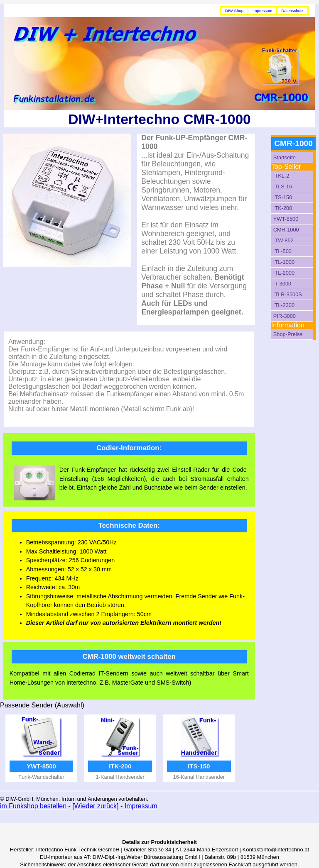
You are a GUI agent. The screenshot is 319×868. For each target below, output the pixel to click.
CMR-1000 (286, 230)
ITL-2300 (284, 305)
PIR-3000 (285, 316)
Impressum (262, 11)
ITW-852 (283, 240)
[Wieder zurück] (96, 806)
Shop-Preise (288, 334)
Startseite (285, 157)
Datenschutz (292, 11)
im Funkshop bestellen (34, 806)
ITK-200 (283, 208)
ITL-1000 (284, 262)
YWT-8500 (286, 219)
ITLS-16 (283, 187)
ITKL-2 (281, 176)
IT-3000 (282, 284)
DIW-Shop (234, 11)
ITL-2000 (284, 273)
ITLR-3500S (288, 294)
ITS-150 (283, 197)
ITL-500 (282, 251)
